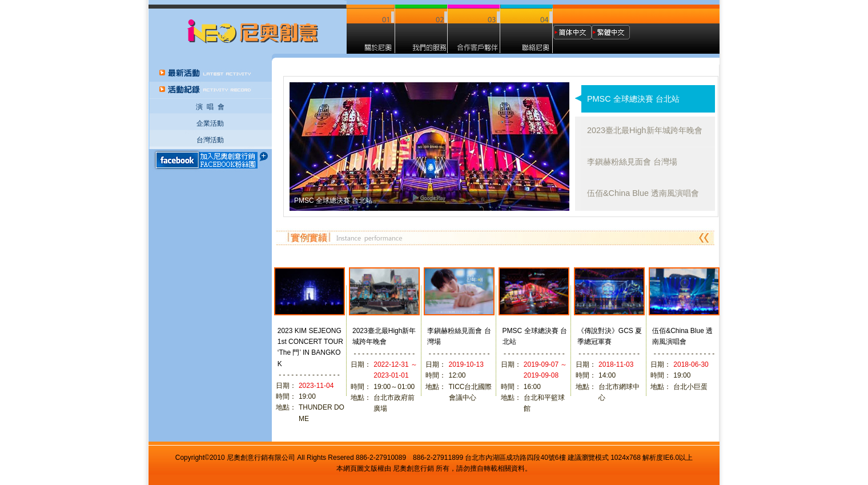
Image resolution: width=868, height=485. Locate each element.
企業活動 (210, 123)
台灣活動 (210, 140)
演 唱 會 (210, 107)
